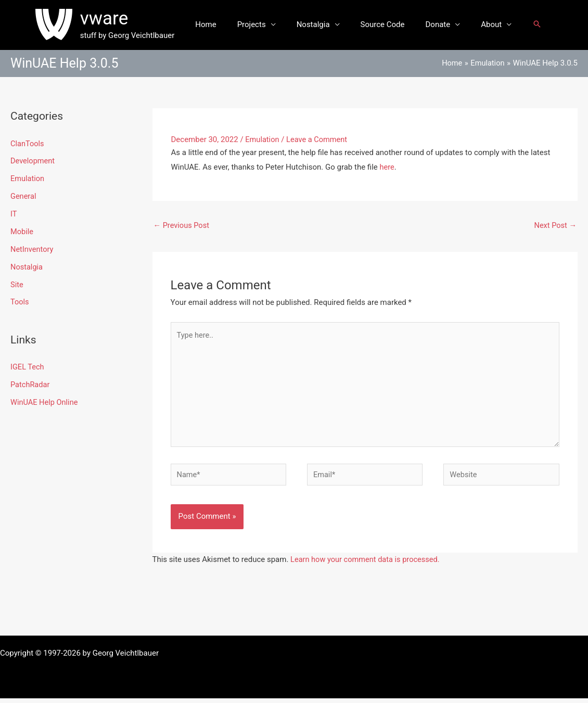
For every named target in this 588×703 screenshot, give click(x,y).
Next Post (555, 225)
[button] (521, 25)
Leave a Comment (319, 139)
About (478, 24)
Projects (259, 24)
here (387, 167)
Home (219, 24)
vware (120, 18)
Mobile (22, 231)
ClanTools (28, 144)
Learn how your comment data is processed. (367, 564)
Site (17, 284)
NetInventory (33, 249)
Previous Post (182, 225)
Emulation (28, 178)
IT (14, 214)
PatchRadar (31, 384)
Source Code (380, 24)
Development (33, 161)
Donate (430, 24)
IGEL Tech (28, 366)
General (24, 196)
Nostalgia (316, 24)
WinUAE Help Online (45, 401)
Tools (20, 301)
